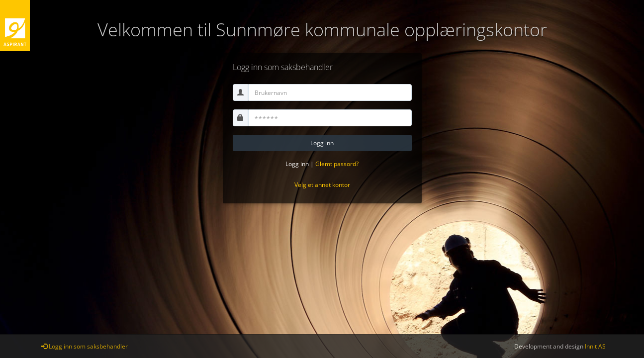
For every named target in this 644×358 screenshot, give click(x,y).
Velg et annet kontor (322, 185)
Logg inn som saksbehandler (85, 346)
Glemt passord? (337, 164)
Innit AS (595, 346)
